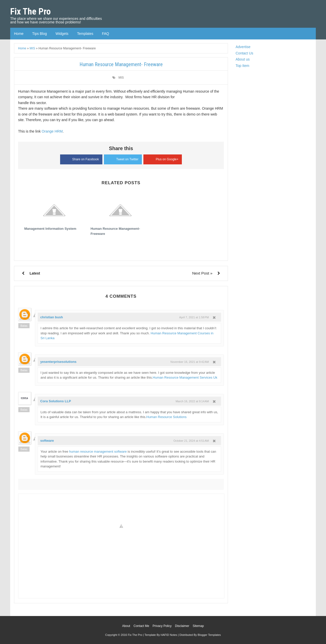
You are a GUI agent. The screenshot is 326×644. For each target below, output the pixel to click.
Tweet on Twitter (123, 159)
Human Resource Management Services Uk (185, 377)
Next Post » (202, 273)
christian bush (52, 317)
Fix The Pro (30, 12)
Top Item (242, 66)
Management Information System (50, 229)
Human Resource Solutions (166, 417)
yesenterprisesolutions (58, 362)
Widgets (62, 34)
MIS (121, 78)
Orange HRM (52, 131)
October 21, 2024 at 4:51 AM (191, 441)
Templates (85, 34)
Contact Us (244, 53)
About (126, 626)
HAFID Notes (169, 635)
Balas (24, 326)
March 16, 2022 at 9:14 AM (192, 401)
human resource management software (98, 452)
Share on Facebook (81, 159)
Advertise (243, 47)
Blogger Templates (209, 635)
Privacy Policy (162, 626)
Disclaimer (182, 626)
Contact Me (141, 626)
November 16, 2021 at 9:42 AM (190, 362)
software (47, 441)
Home (19, 34)
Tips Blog (39, 34)
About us (243, 59)
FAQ (105, 34)
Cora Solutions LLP (56, 401)
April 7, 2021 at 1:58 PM (194, 317)
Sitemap (198, 626)
